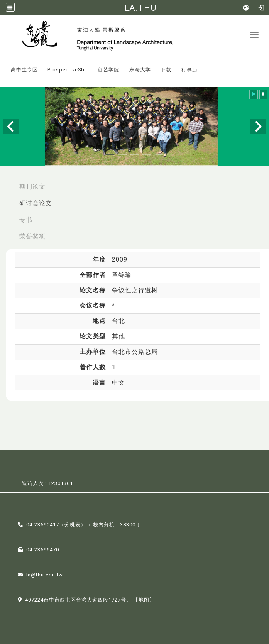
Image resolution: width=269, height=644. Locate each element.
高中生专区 (24, 70)
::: (3, 64)
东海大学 (140, 70)
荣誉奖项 (32, 236)
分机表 (73, 525)
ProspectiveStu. (68, 70)
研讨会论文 (36, 203)
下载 (166, 70)
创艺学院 (108, 70)
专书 (26, 220)
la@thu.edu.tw (45, 575)
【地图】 (144, 600)
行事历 (189, 70)
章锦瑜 (122, 275)
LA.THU (140, 8)
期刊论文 (32, 187)
